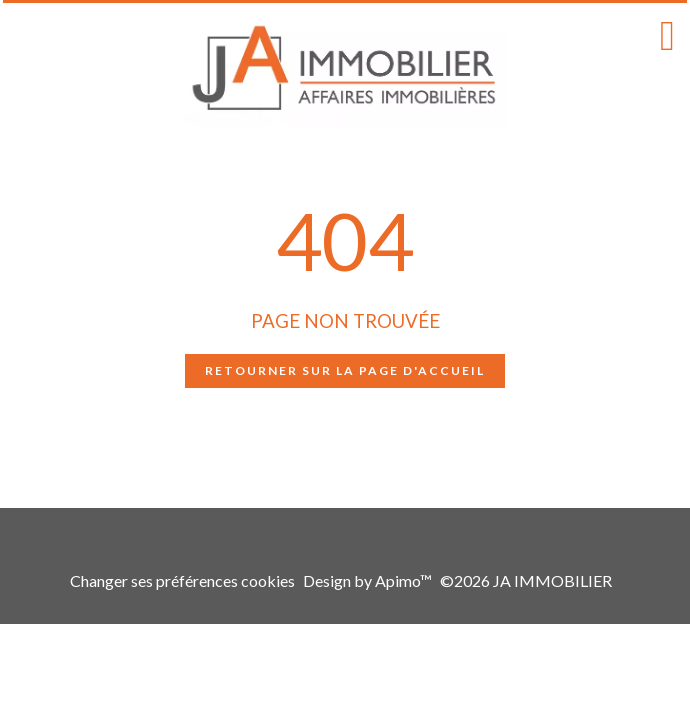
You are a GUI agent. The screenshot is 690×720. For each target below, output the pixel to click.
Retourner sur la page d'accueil (345, 370)
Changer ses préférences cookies (182, 580)
